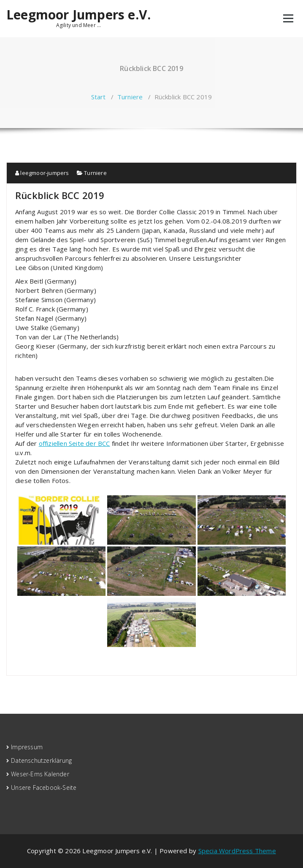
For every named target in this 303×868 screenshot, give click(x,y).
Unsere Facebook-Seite (44, 787)
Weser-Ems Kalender (40, 774)
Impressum (27, 747)
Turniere (130, 97)
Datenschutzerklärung (41, 760)
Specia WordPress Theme (237, 851)
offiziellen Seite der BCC (74, 443)
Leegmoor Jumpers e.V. (78, 15)
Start (99, 97)
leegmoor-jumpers (42, 173)
